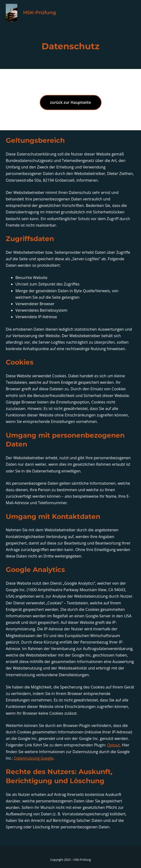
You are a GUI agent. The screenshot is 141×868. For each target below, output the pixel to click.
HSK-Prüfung (40, 12)
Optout (113, 745)
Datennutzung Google (34, 758)
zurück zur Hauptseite (70, 102)
